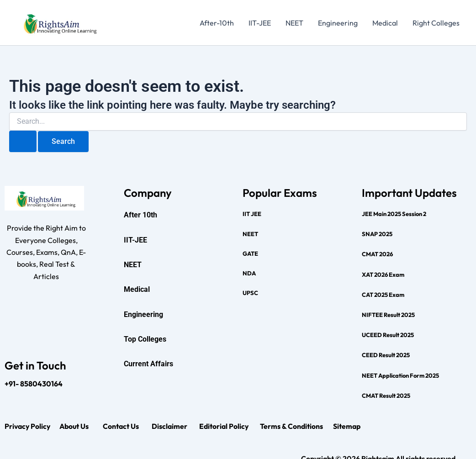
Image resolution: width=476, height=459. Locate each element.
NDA (249, 273)
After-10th (217, 23)
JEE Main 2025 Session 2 (394, 214)
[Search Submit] (23, 141)
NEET (294, 23)
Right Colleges (436, 23)
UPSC (250, 293)
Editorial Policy (225, 426)
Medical (385, 23)
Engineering (338, 23)
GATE (250, 253)
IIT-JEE (260, 23)
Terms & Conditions (292, 426)
